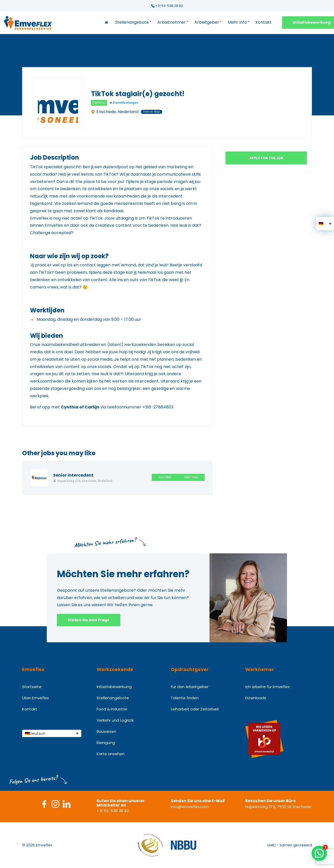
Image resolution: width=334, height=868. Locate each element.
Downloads (256, 698)
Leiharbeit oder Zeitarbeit (195, 709)
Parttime (99, 103)
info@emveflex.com (190, 807)
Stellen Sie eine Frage (89, 620)
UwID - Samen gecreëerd (290, 845)
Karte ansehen (111, 754)
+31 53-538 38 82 (167, 6)
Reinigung (106, 743)
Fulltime (165, 477)
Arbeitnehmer (172, 22)
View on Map (151, 112)
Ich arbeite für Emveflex (267, 687)
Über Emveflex (35, 698)
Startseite (32, 687)
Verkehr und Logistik (115, 720)
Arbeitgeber (207, 22)
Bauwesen (106, 731)
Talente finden (185, 698)
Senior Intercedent (73, 475)
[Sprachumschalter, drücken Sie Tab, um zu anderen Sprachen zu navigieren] (52, 733)
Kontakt (263, 22)
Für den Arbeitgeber (190, 687)
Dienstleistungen (126, 103)
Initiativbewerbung (114, 687)
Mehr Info (237, 22)
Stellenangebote (132, 22)
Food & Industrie (112, 709)
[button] (325, 224)
